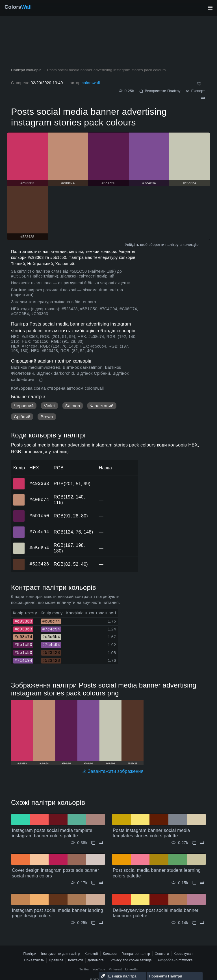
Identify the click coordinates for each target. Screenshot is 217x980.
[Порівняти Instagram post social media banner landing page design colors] (101, 923)
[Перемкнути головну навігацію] (210, 8)
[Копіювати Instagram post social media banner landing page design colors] (93, 923)
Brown (47, 417)
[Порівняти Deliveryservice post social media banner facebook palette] (202, 923)
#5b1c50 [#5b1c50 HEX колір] (19, 512)
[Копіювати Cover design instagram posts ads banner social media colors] (93, 883)
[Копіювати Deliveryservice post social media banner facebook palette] (194, 923)
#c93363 (39, 484)
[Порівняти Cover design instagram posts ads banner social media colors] (101, 883)
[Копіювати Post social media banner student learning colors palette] (194, 883)
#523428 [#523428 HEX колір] (19, 560)
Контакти (75, 960)
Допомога (96, 960)
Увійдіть (132, 245)
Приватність (34, 960)
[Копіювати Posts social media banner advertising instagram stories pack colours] (41, 380)
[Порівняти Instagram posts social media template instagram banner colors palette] (101, 843)
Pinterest (115, 969)
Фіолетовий (102, 406)
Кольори (110, 954)
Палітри (30, 954)
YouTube (99, 969)
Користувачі (184, 954)
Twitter (84, 969)
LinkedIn (131, 969)
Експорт (195, 91)
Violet (49, 406)
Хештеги (162, 954)
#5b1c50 (39, 516)
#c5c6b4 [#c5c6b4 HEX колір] (19, 544)
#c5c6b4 (39, 548)
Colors (18, 7)
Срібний (22, 417)
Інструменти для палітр (61, 954)
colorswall (91, 83)
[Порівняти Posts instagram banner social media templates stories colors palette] (202, 843)
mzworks (186, 960)
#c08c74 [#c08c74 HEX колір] (19, 496)
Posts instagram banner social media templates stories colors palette (151, 833)
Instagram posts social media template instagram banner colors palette (52, 833)
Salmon (73, 406)
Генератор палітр (136, 954)
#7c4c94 (39, 532)
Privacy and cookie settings (131, 960)
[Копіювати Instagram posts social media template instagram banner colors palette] (93, 843)
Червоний (24, 406)
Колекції (91, 954)
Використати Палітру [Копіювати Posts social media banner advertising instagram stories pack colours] (160, 91)
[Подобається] (199, 84)
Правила (56, 960)
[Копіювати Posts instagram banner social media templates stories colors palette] (194, 843)
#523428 (39, 564)
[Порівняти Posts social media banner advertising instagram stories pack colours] (203, 98)
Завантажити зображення (113, 771)
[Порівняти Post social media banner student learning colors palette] (202, 883)
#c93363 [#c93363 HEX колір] (19, 480)
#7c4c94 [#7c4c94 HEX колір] (19, 528)
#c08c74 (39, 500)
